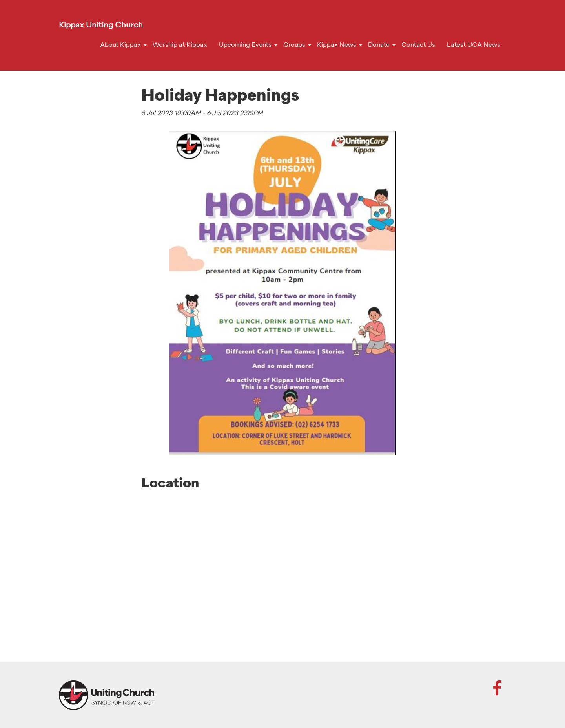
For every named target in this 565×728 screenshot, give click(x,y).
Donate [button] (379, 45)
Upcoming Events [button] (245, 45)
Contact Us (418, 45)
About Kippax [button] (120, 45)
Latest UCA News (474, 45)
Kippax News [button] (337, 45)
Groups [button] (294, 45)
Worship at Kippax (180, 45)
